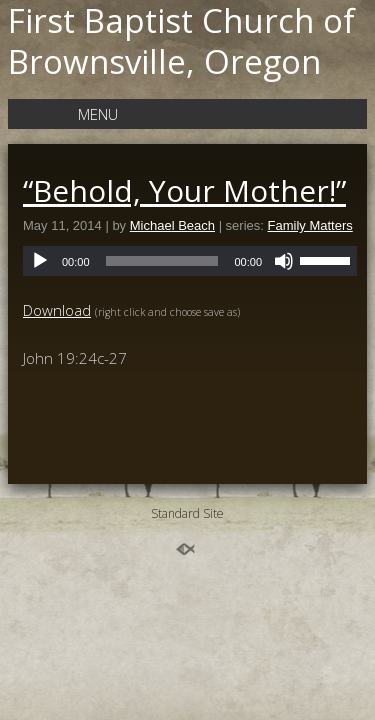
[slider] (162, 261)
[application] (190, 261)
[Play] (40, 261)
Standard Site (187, 513)
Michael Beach (172, 225)
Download (57, 310)
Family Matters (310, 225)
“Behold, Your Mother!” (184, 190)
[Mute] (284, 261)
